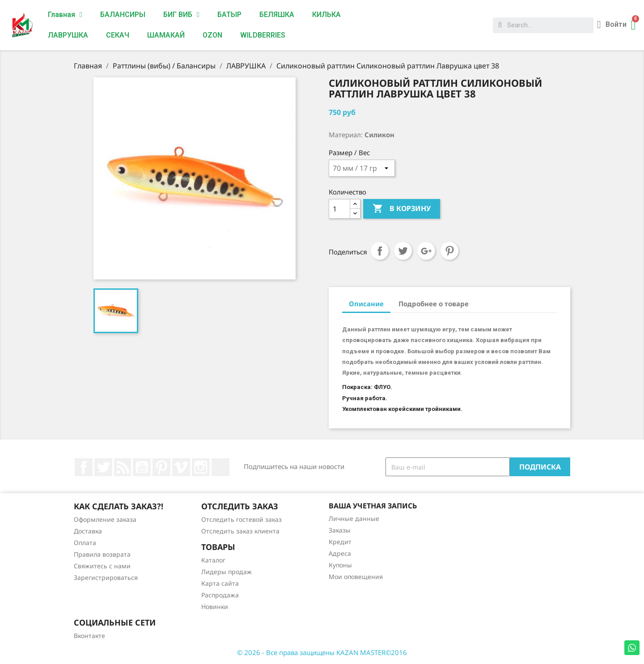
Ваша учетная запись (373, 506)
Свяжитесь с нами (102, 566)
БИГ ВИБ (181, 15)
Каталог (213, 560)
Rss (123, 467)
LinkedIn (220, 467)
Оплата (85, 543)
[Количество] (339, 209)
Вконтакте (89, 636)
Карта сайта (220, 583)
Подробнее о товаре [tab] (434, 304)
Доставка (88, 531)
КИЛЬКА (326, 15)
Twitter (103, 467)
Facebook (84, 467)
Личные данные (354, 518)
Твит (403, 251)
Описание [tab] (366, 304)
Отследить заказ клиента (240, 531)
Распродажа (220, 595)
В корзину (402, 209)
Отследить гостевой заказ (241, 519)
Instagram (201, 467)
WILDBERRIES (263, 35)
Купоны (340, 565)
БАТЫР (229, 15)
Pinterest (449, 251)
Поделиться (380, 251)
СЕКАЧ (118, 35)
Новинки (215, 607)
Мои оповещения (356, 577)
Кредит (340, 542)
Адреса (340, 553)
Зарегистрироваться (106, 577)
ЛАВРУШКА (68, 35)
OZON (212, 35)
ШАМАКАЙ (166, 35)
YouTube (142, 467)
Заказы (340, 530)
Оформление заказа (105, 519)
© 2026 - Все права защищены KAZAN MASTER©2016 (322, 652)
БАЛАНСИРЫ (123, 15)
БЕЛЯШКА (277, 15)
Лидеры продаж (227, 572)
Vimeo (181, 467)
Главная (65, 15)
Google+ (426, 251)
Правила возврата (102, 554)
